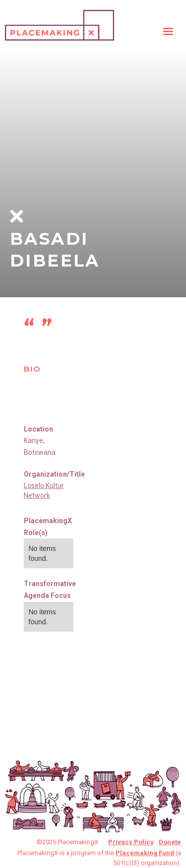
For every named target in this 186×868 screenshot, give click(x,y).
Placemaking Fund (145, 853)
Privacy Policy (131, 842)
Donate (170, 842)
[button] (168, 32)
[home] (60, 23)
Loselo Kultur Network (44, 490)
